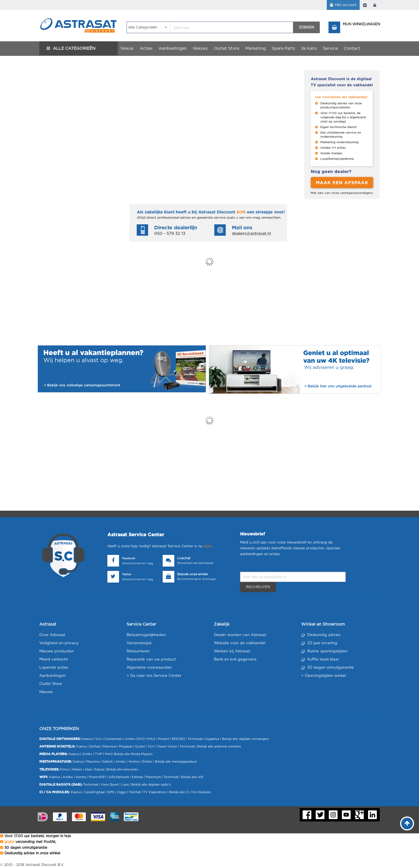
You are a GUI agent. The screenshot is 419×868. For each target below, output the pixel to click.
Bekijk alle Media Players (133, 754)
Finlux (65, 770)
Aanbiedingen (53, 676)
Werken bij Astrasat (232, 651)
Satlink (108, 762)
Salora (99, 770)
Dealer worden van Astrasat (240, 635)
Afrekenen (365, 5)
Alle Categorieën (74, 49)
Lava (125, 785)
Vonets (81, 777)
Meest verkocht (54, 660)
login (375, 5)
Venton (134, 762)
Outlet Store (51, 684)
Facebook (128, 559)
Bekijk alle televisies (122, 770)
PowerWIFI (97, 777)
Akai (88, 770)
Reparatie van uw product (151, 660)
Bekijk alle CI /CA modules (190, 792)
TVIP (98, 754)
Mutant (164, 739)
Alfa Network (119, 777)
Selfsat (95, 747)
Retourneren (138, 651)
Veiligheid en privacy (59, 643)
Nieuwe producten (57, 651)
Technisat (195, 739)
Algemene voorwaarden (149, 668)
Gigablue (212, 739)
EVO (141, 739)
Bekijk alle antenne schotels (219, 747)
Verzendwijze (139, 643)
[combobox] (210, 27)
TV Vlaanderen (155, 792)
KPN (111, 792)
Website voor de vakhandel (240, 643)
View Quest (110, 785)
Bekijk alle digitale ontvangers (245, 739)
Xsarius (87, 739)
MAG (151, 739)
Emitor (147, 762)
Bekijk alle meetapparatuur (176, 762)
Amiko (130, 739)
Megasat (126, 747)
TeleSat (135, 792)
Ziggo (122, 792)
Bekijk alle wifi (192, 777)
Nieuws (46, 692)
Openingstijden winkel (325, 676)
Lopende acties (54, 668)
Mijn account (346, 5)
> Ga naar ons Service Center (154, 676)
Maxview (110, 747)
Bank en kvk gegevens (235, 660)
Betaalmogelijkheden (146, 635)
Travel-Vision (167, 747)
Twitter (127, 575)
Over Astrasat (52, 635)
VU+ (98, 739)
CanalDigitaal (94, 792)
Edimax (137, 777)
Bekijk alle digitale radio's (151, 785)
